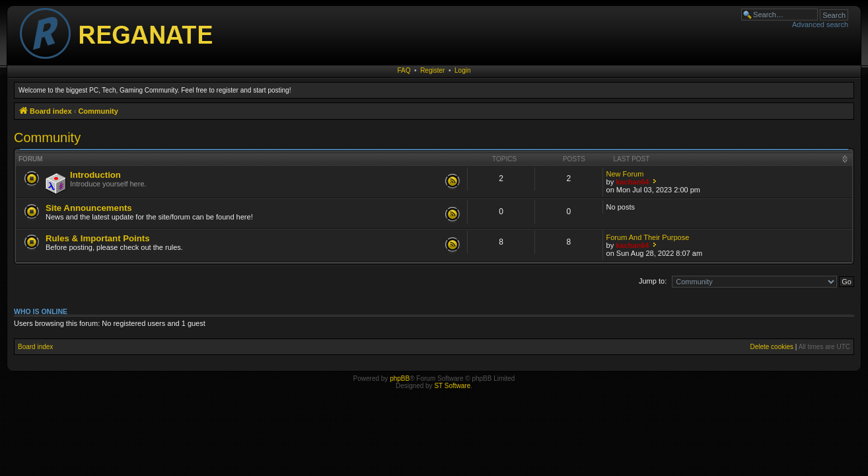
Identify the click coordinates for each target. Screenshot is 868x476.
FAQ (404, 70)
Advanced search (820, 24)
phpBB (400, 378)
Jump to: (653, 281)
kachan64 (632, 182)
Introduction (95, 175)
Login (462, 70)
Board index (35, 347)
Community (47, 138)
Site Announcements (89, 208)
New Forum (625, 174)
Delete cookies (772, 347)
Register (432, 70)
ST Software (452, 386)
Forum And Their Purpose (648, 237)
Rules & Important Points (98, 238)
